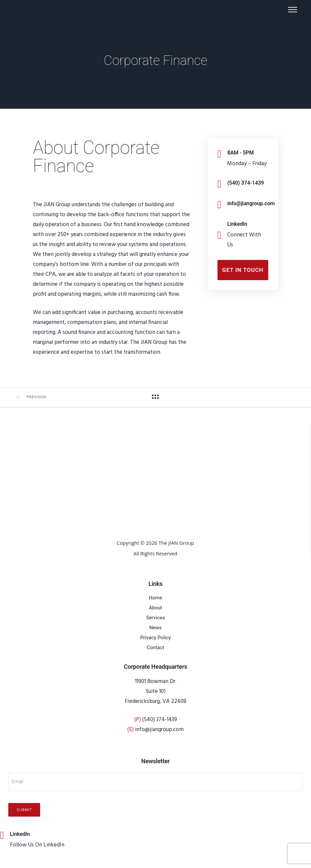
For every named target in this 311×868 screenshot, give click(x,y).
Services (156, 618)
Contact (155, 648)
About (155, 608)
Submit (24, 811)
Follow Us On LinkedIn (37, 846)
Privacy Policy (155, 638)
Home (155, 598)
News (155, 628)
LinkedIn (237, 224)
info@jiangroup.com (251, 203)
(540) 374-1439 (246, 183)
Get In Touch (243, 270)
